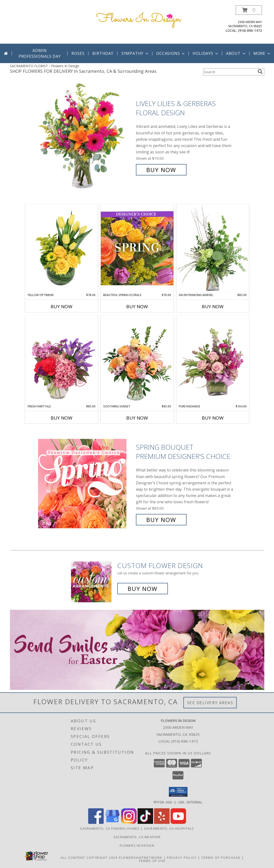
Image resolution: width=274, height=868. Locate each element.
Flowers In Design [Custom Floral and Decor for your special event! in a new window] (137, 845)
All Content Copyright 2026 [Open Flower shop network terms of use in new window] (89, 857)
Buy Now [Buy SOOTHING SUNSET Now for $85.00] (137, 418)
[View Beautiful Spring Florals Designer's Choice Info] (137, 248)
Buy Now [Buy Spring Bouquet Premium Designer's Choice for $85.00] (161, 520)
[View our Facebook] (96, 822)
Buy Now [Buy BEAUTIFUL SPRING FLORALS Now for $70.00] (137, 306)
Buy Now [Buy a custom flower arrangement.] (143, 589)
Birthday (103, 53)
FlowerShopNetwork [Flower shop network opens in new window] (141, 857)
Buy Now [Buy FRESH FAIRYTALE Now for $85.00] (62, 418)
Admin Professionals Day (40, 53)
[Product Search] (229, 72)
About (236, 53)
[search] (260, 72)
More (262, 53)
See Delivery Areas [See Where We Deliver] (210, 703)
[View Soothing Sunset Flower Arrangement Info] (137, 360)
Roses (78, 53)
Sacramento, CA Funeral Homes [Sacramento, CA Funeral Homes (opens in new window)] (110, 828)
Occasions (171, 53)
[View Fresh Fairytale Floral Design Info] (62, 360)
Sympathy (135, 53)
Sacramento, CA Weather (137, 837)
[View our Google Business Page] (112, 822)
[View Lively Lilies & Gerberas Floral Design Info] (86, 137)
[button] (249, 10)
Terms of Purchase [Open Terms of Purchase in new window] (221, 857)
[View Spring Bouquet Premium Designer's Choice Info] (86, 484)
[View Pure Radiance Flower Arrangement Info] (213, 360)
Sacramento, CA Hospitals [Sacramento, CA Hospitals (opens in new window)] (169, 828)
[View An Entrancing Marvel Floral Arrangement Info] (213, 248)
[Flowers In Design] (139, 19)
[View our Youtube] (178, 822)
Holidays (206, 53)
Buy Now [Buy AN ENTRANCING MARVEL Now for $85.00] (213, 306)
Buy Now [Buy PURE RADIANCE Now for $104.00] (213, 418)
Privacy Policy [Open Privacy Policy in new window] (182, 857)
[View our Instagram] (129, 822)
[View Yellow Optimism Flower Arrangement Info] (62, 248)
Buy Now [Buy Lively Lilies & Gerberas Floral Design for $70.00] (161, 170)
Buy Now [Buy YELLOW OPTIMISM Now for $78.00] (62, 306)
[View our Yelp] (162, 822)
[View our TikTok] (145, 822)
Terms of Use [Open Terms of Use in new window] (152, 860)
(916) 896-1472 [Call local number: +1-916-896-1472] (250, 30)
